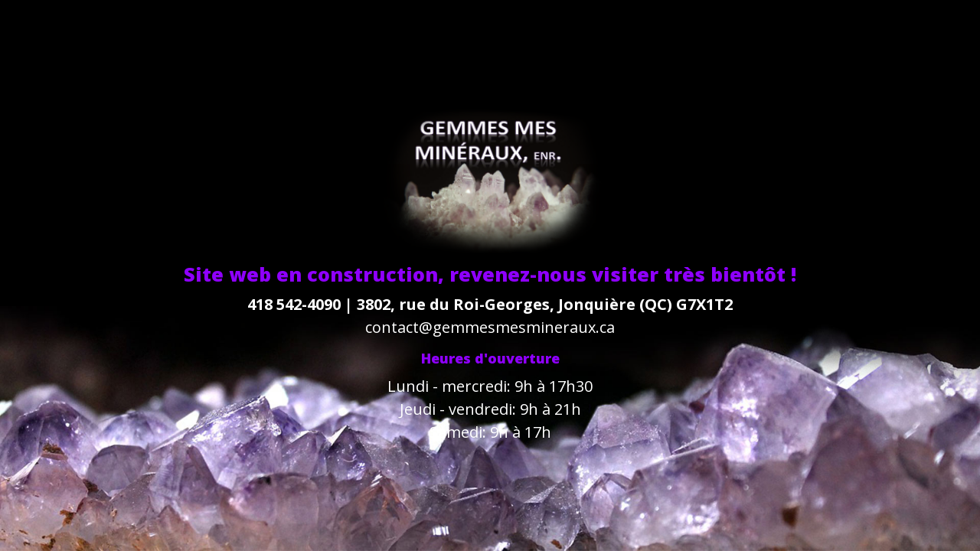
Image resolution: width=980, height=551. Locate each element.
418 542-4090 (294, 304)
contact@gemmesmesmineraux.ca (490, 327)
